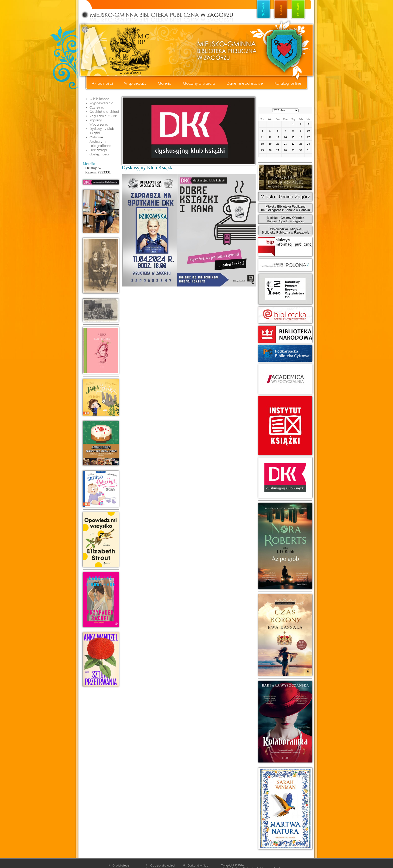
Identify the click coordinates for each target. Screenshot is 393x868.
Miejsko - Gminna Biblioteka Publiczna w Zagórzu (163, 12)
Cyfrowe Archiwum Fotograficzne (100, 141)
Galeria (165, 83)
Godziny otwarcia (199, 83)
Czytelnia (97, 107)
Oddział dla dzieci (104, 112)
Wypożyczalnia (102, 103)
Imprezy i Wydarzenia (99, 122)
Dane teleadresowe (245, 83)
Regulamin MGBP (103, 116)
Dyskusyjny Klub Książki (102, 131)
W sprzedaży (135, 83)
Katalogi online (288, 83)
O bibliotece (99, 99)
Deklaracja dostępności (99, 152)
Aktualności (102, 83)
